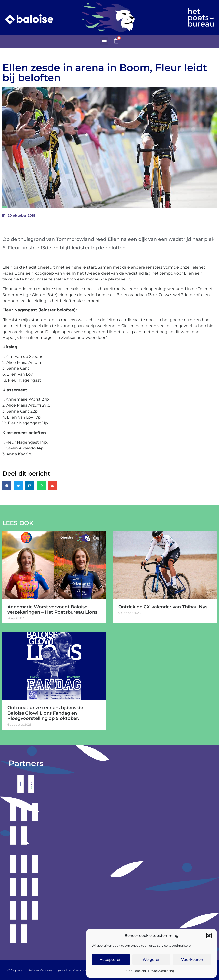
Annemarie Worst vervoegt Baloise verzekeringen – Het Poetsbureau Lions (52, 610)
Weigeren (152, 960)
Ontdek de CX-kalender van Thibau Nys (163, 607)
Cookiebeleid (136, 971)
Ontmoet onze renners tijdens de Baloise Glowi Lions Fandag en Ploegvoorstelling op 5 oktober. (45, 713)
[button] (209, 936)
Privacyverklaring (161, 971)
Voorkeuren (192, 960)
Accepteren (111, 960)
